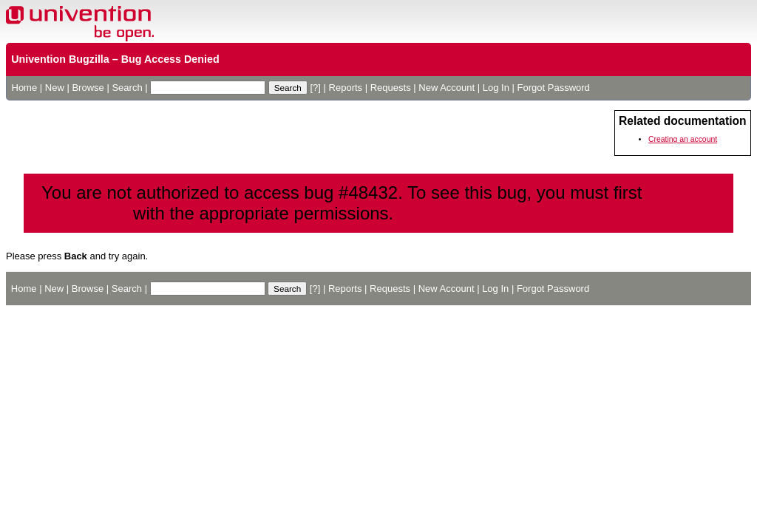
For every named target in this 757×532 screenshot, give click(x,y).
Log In (496, 88)
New (55, 88)
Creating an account (683, 139)
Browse (88, 88)
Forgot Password (554, 88)
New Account (447, 88)
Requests (391, 88)
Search (127, 88)
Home (25, 88)
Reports (346, 88)
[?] (315, 88)
